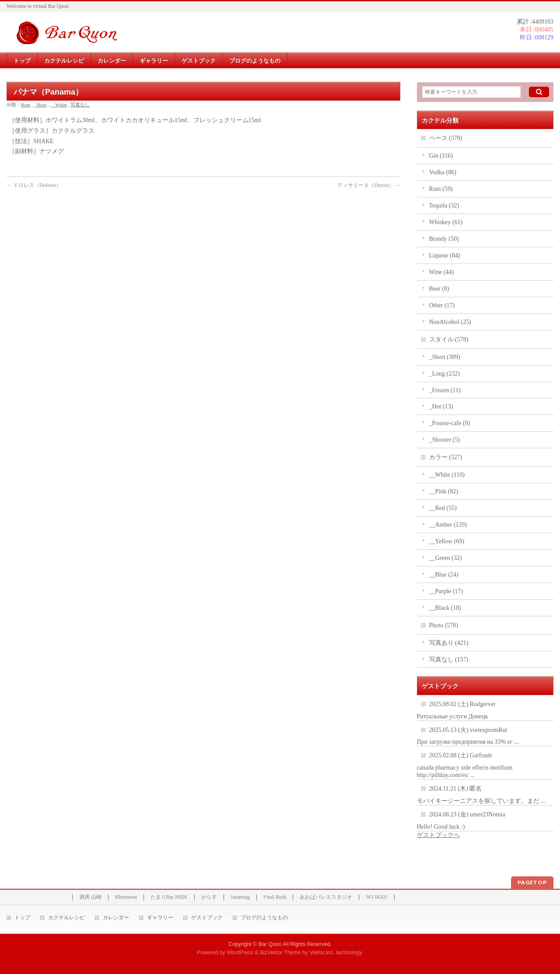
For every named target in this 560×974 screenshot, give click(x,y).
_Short (40, 105)
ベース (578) (446, 138)
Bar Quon (270, 944)
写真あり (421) (449, 643)
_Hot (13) (441, 406)
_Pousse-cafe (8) (450, 423)
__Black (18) (445, 608)
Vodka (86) (443, 172)
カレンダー (116, 918)
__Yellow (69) (447, 541)
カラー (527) (446, 457)
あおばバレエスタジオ (326, 897)
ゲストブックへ (438, 835)
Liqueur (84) (445, 255)
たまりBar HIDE (169, 897)
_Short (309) (445, 357)
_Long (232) (444, 374)
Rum (26, 105)
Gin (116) (441, 156)
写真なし (80, 105)
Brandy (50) (444, 239)
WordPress (240, 953)
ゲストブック (207, 918)
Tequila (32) (444, 206)
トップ (22, 918)
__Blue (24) (444, 575)
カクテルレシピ (66, 918)
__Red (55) (443, 508)
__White (59, 105)
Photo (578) (444, 625)
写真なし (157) (449, 659)
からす (209, 897)
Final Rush (275, 897)
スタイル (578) (449, 339)
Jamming (240, 897)
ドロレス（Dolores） (34, 185)
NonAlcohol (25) (450, 322)
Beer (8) (439, 289)
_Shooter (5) (444, 440)
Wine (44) (442, 272)
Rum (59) (441, 189)
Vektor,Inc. (322, 953)
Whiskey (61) (446, 222)
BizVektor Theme (280, 953)
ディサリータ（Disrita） (369, 185)
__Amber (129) (448, 525)
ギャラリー (160, 918)
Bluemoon (126, 897)
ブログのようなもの (264, 918)
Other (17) (442, 305)
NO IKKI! (377, 897)
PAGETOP (532, 882)
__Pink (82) (444, 491)
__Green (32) (446, 558)
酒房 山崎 (90, 897)
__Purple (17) (446, 591)
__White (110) (447, 475)
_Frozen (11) (445, 390)
